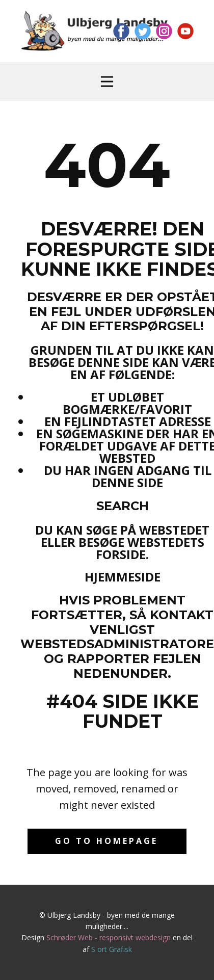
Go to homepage (106, 841)
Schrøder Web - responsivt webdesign (109, 937)
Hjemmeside (123, 577)
